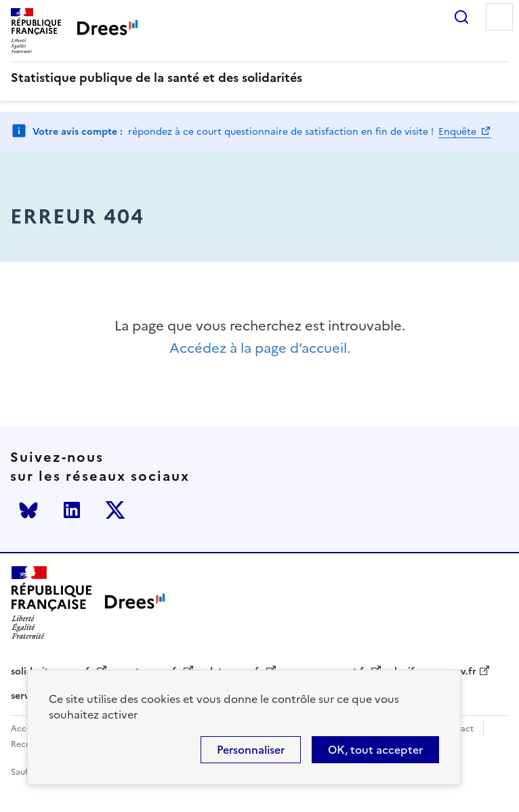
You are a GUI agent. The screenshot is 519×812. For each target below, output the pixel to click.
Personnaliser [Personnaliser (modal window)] (251, 750)
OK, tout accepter (375, 750)
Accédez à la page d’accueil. (260, 348)
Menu (499, 17)
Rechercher (461, 17)
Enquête (459, 132)
